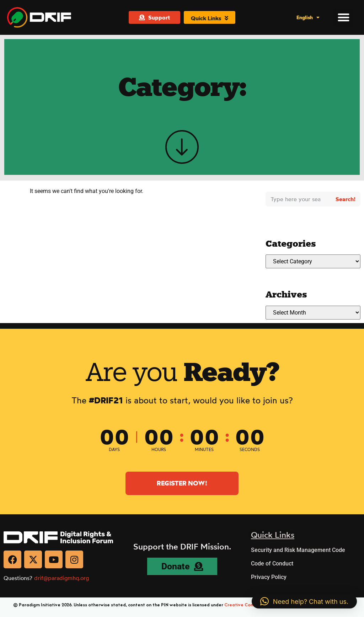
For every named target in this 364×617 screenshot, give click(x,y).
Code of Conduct (272, 564)
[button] (344, 17)
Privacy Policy (269, 577)
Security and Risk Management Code (298, 550)
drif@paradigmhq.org (61, 578)
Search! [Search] (346, 199)
